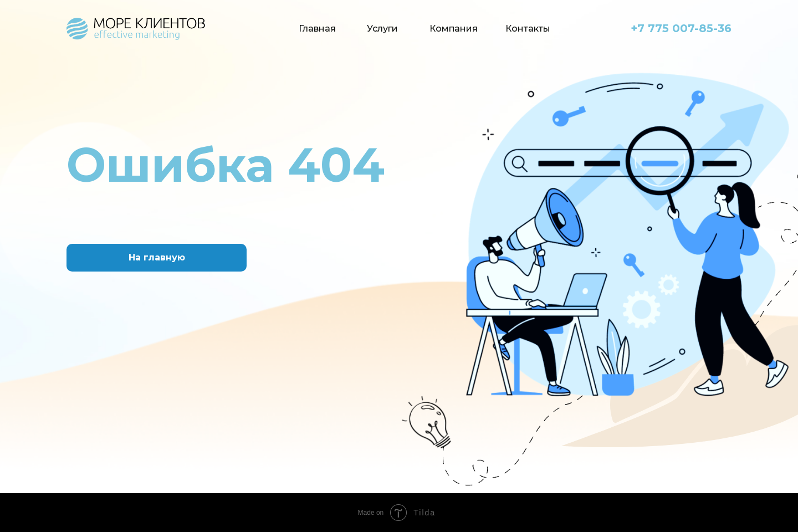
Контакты (528, 29)
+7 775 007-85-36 (681, 28)
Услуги (382, 29)
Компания (454, 29)
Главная (317, 29)
